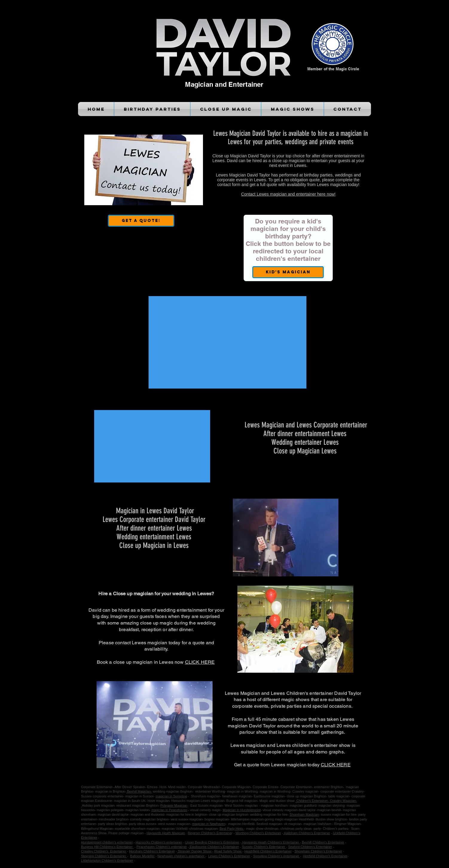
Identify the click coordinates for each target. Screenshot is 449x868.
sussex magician (333, 814)
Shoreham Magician (304, 814)
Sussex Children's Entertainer (264, 847)
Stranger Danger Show (195, 851)
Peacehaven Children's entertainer (162, 847)
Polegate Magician (174, 805)
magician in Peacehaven (169, 810)
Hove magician (159, 801)
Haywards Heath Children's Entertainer (271, 842)
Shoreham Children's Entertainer (318, 851)
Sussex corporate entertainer (102, 796)
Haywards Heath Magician (166, 833)
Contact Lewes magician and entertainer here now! (288, 194)
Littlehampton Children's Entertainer (107, 861)
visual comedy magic (205, 810)
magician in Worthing (242, 791)
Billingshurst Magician (97, 829)
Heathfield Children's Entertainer (268, 851)
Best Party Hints (232, 829)
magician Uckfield (175, 829)
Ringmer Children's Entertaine (210, 833)
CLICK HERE (200, 662)
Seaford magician (269, 824)
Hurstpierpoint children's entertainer (107, 842)
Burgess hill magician (242, 801)
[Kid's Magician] (288, 272)
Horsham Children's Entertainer (152, 851)
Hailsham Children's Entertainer (307, 833)
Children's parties (336, 829)
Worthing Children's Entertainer (258, 833)
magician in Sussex (139, 796)
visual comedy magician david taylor (289, 810)
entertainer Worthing (209, 791)
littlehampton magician (247, 819)
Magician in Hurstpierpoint (242, 810)
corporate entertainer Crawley (342, 791)
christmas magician (204, 829)
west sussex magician (174, 824)
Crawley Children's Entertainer (104, 851)
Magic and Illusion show (277, 801)
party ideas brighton (113, 824)
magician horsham (274, 805)
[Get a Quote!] (141, 221)
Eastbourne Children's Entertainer (214, 847)
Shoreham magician (205, 796)
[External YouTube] (227, 342)
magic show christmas (262, 829)
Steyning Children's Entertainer (104, 856)
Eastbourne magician (269, 796)
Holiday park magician (98, 805)
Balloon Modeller (142, 856)
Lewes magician (213, 801)
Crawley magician (305, 791)
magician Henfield (241, 824)
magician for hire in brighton (187, 814)
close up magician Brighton (306, 796)
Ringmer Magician (348, 824)
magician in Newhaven (209, 824)
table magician (339, 796)
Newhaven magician (237, 796)
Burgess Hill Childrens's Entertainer (107, 847)
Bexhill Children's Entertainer (323, 842)
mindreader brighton (113, 819)
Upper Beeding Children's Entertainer (212, 842)
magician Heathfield (299, 819)
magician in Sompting (171, 796)
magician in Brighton (110, 791)
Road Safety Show (228, 851)
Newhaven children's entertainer (181, 856)
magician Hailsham (318, 824)
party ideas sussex (142, 824)
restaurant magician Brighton (137, 805)
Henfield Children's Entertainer (325, 856)
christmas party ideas (296, 829)
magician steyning (331, 805)
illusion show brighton (331, 819)
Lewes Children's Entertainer (229, 856)
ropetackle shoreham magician (137, 829)
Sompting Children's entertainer (277, 856)
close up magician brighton (229, 814)
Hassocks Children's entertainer (159, 842)
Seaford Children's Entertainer (310, 847)
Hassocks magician (185, 801)
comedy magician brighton (149, 819)
